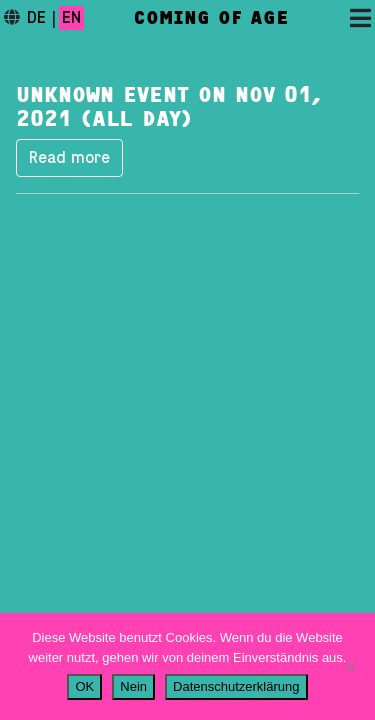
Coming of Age (211, 18)
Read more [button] (69, 158)
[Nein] (350, 667)
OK (84, 686)
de (36, 18)
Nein (133, 686)
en (71, 18)
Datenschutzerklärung (236, 686)
